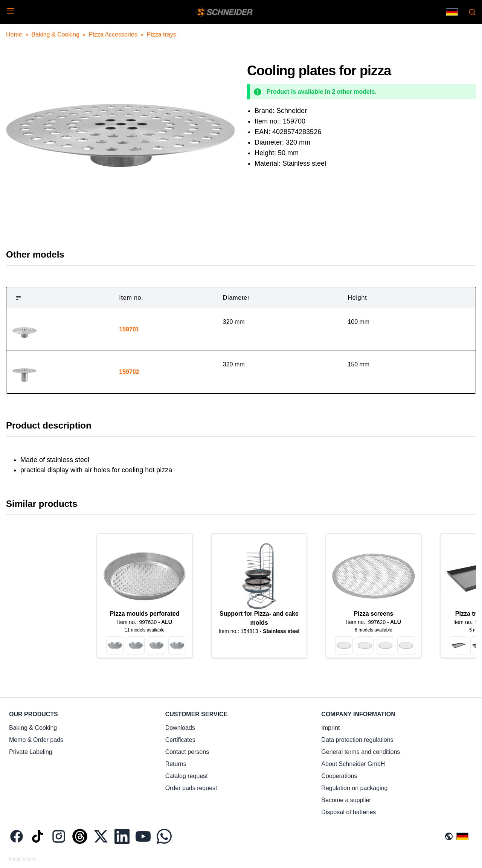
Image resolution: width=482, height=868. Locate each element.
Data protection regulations (357, 740)
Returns (176, 764)
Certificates (180, 740)
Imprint (330, 728)
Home (14, 34)
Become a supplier (346, 800)
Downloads (180, 728)
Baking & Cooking (56, 34)
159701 (129, 329)
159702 (129, 372)
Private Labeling (31, 752)
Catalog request (187, 776)
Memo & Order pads (36, 740)
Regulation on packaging (354, 788)
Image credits (23, 859)
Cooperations (339, 776)
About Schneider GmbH (353, 764)
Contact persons (187, 752)
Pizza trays (162, 34)
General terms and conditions (361, 752)
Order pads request (191, 788)
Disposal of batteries (349, 812)
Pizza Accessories (113, 34)
